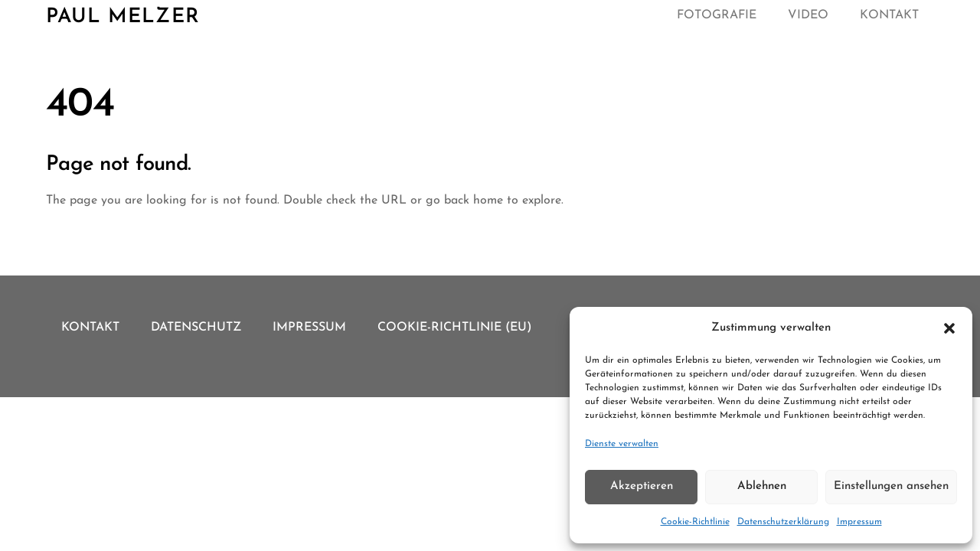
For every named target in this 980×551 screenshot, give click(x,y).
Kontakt (889, 15)
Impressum (859, 522)
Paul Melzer (123, 17)
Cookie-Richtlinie (695, 522)
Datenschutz (196, 328)
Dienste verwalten (622, 444)
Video (808, 15)
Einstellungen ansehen (891, 486)
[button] (949, 328)
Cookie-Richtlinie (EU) (455, 328)
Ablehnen (762, 486)
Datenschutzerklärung (783, 522)
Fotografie (717, 15)
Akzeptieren (642, 486)
